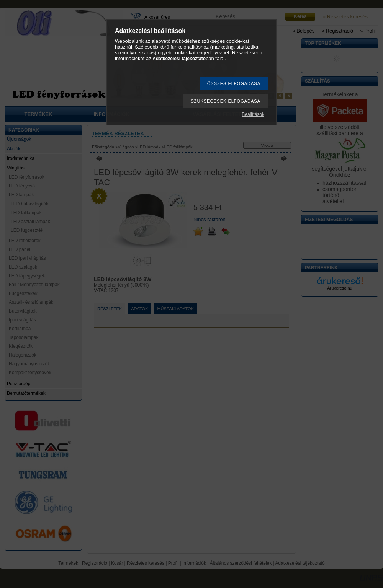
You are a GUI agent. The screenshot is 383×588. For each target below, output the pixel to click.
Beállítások (253, 114)
